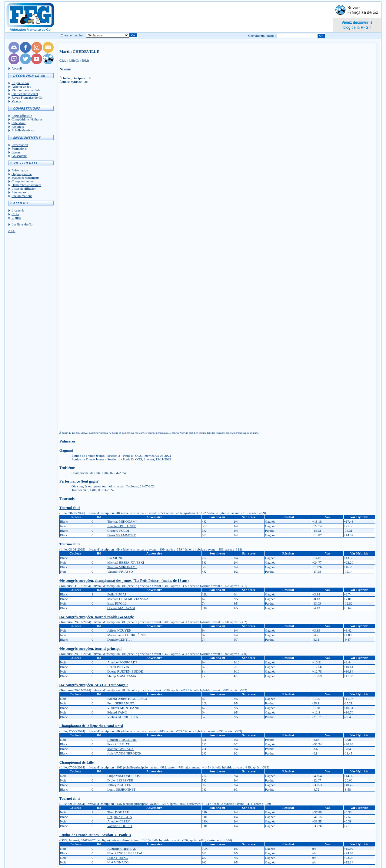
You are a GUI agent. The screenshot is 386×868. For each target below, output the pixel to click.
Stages (16, 152)
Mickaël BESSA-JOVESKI (126, 562)
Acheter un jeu (21, 86)
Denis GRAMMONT (121, 535)
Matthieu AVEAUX (120, 749)
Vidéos (16, 101)
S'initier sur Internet (25, 94)
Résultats (18, 127)
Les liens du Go (22, 224)
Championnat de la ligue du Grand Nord (91, 726)
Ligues (16, 218)
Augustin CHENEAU (122, 849)
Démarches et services (26, 185)
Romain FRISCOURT (122, 740)
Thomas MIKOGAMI (122, 521)
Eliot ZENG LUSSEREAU (125, 853)
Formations (19, 148)
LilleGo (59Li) (79, 60)
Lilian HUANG (118, 858)
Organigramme (22, 174)
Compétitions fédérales (27, 119)
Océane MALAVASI (121, 608)
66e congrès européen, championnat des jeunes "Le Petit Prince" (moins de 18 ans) (124, 581)
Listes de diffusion (24, 188)
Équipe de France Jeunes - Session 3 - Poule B (95, 835)
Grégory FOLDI (118, 531)
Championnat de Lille (77, 762)
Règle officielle (22, 116)
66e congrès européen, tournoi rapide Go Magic (96, 617)
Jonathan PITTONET (121, 526)
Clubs (15, 214)
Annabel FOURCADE (122, 662)
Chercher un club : (73, 35)
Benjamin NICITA (120, 817)
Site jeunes (19, 192)
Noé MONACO (118, 862)
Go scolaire (19, 156)
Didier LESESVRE (120, 780)
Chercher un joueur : (262, 36)
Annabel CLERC (119, 821)
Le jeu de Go (20, 83)
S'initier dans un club (26, 90)
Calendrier (18, 123)
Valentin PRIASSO (120, 571)
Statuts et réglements (25, 178)
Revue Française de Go (27, 97)
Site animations (22, 196)
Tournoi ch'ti (70, 508)
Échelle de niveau (23, 130)
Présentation (20, 145)
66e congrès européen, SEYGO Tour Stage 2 (94, 685)
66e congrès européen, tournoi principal (90, 649)
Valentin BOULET (120, 826)
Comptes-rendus (22, 181)
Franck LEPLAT (118, 744)
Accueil (17, 68)
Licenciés (18, 210)
